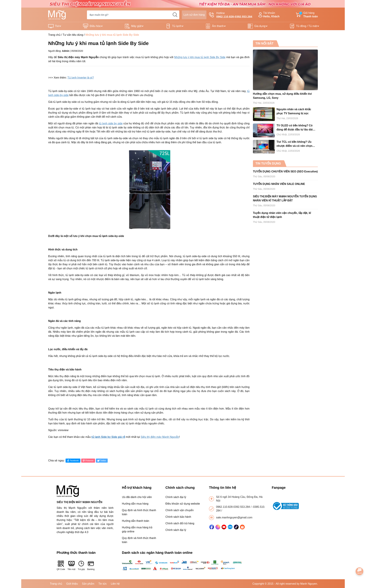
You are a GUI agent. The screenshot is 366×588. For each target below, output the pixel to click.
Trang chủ (54, 35)
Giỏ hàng (307, 15)
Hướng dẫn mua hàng (135, 504)
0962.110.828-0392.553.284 (233, 507)
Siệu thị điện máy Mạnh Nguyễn (160, 437)
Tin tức (103, 584)
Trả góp (81, 565)
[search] (175, 15)
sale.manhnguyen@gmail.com (234, 517)
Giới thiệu (72, 584)
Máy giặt (136, 26)
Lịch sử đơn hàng (194, 15)
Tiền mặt (71, 565)
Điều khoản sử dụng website (183, 504)
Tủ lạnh (177, 26)
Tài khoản (268, 15)
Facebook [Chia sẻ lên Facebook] (73, 461)
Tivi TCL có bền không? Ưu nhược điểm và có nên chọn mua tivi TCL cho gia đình (294, 144)
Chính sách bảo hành (178, 517)
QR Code (61, 565)
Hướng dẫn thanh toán (136, 521)
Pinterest (88, 461)
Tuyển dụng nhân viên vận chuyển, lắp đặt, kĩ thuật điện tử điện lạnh (282, 215)
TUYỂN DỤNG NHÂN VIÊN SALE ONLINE (279, 184)
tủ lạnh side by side (111, 123)
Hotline (231, 15)
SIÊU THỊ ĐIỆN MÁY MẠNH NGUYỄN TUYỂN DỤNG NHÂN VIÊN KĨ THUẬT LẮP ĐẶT (285, 198)
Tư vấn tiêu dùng (73, 35)
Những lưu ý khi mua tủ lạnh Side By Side (200, 57)
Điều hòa (95, 26)
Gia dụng (260, 26)
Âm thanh (218, 26)
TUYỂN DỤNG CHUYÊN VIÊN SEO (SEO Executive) (285, 171)
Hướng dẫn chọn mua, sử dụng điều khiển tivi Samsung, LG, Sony (282, 96)
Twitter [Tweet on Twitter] (101, 461)
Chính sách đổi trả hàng (180, 523)
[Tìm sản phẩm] (133, 15)
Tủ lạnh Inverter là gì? (81, 78)
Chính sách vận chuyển (180, 510)
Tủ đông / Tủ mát (307, 26)
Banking (91, 565)
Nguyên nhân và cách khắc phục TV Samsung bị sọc (294, 111)
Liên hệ (115, 584)
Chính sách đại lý (176, 497)
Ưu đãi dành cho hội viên (137, 497)
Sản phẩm (88, 584)
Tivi (57, 26)
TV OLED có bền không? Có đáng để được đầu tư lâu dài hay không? (295, 128)
